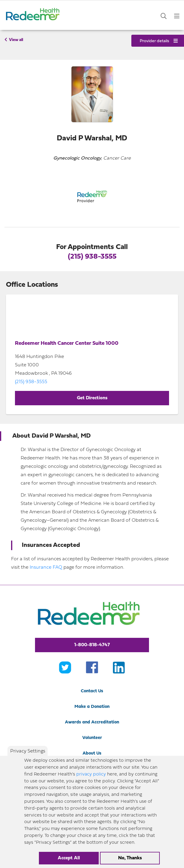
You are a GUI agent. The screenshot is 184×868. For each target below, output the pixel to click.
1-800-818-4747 (92, 645)
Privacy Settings (28, 751)
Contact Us (92, 691)
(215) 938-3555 (92, 257)
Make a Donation (92, 707)
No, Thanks (130, 858)
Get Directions (92, 398)
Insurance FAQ (46, 567)
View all (14, 40)
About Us (92, 754)
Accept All (69, 858)
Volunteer (92, 738)
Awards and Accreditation (92, 722)
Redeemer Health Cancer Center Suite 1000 (67, 343)
